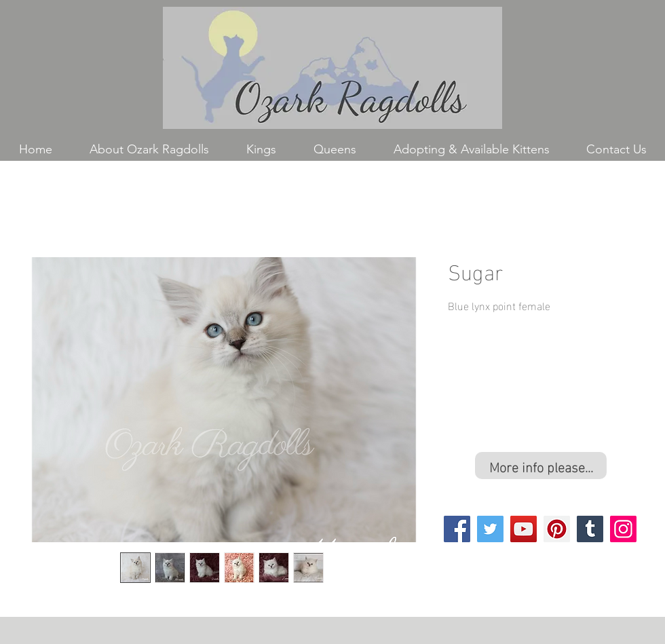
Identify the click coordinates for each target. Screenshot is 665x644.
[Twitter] (490, 529)
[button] (261, 150)
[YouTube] (524, 529)
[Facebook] (457, 529)
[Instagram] (623, 529)
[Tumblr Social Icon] (590, 529)
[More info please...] (541, 466)
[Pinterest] (557, 529)
